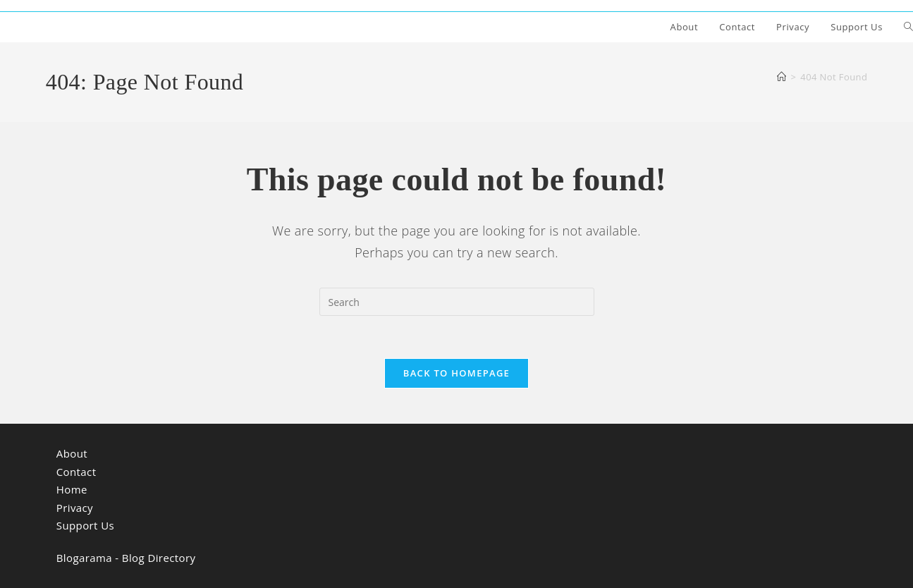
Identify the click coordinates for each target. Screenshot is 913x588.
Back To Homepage (456, 373)
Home (72, 489)
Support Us (85, 525)
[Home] (782, 77)
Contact (76, 472)
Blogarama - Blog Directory (126, 558)
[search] (457, 302)
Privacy (75, 508)
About (72, 453)
